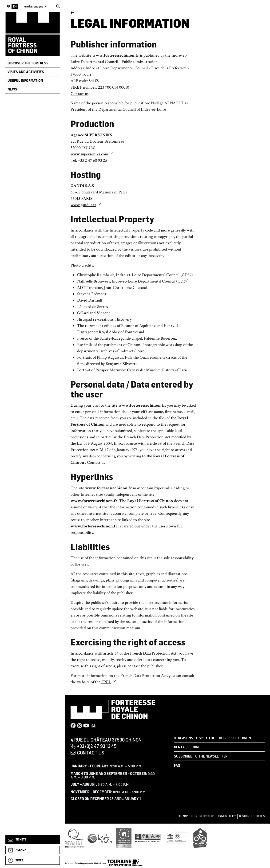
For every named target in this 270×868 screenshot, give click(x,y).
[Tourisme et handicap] (148, 838)
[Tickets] (33, 840)
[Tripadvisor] (93, 726)
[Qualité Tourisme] (74, 838)
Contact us (79, 94)
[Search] (58, 6)
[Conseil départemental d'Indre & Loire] (104, 863)
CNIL (109, 682)
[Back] (72, 13)
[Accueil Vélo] (200, 838)
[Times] (33, 860)
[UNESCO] (177, 838)
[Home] (33, 34)
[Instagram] (80, 726)
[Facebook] (73, 726)
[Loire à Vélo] (100, 838)
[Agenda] (33, 850)
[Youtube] (86, 726)
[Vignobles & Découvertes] (124, 838)
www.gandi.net (86, 205)
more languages (33, 6)
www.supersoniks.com (92, 154)
